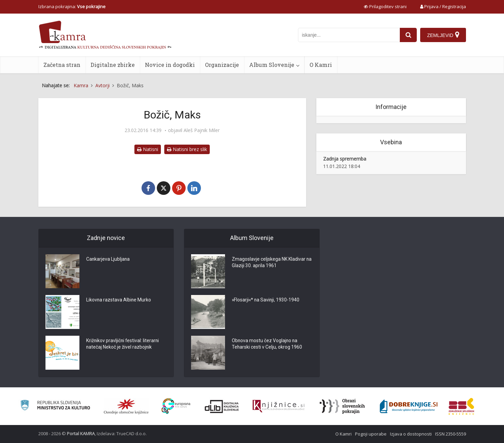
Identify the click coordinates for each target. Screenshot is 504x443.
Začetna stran (62, 65)
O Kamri (321, 65)
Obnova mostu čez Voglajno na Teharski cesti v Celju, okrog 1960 (267, 344)
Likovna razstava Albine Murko (119, 300)
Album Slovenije (272, 65)
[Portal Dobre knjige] (409, 406)
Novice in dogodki (170, 65)
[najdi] (408, 35)
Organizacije (222, 65)
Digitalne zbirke (113, 65)
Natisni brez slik (187, 149)
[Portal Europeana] (176, 406)
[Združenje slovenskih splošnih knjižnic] (278, 406)
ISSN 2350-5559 (451, 434)
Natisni (148, 149)
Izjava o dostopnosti (411, 434)
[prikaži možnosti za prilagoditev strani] (385, 6)
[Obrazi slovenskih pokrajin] (342, 406)
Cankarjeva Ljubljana (108, 259)
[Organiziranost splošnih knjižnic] (126, 406)
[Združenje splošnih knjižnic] (461, 406)
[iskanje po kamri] (349, 35)
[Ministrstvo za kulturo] (55, 406)
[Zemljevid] (443, 35)
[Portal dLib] (222, 406)
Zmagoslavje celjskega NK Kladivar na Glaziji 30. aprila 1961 (269, 263)
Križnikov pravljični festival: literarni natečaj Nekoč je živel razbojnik (123, 344)
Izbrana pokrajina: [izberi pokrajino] (72, 6)
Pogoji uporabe (371, 434)
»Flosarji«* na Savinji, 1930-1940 (266, 300)
